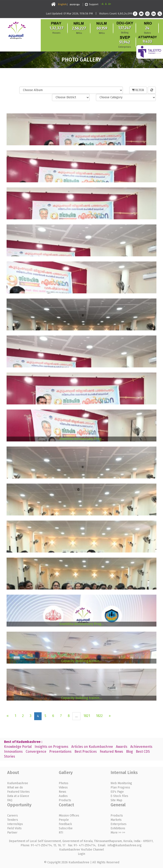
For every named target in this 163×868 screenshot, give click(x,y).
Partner (12, 833)
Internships (15, 824)
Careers (13, 816)
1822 (99, 716)
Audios (63, 796)
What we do (15, 787)
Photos (64, 783)
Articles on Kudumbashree (92, 747)
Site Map (116, 800)
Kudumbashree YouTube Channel (82, 850)
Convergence (36, 752)
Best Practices (86, 752)
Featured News (111, 752)
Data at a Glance (18, 796)
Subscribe (66, 828)
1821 (87, 716)
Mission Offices (69, 816)
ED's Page (117, 792)
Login (81, 854)
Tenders (13, 820)
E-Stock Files (119, 796)
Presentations (60, 752)
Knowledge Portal (18, 747)
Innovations (13, 752)
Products (65, 800)
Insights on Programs (51, 747)
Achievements (141, 747)
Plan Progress (120, 787)
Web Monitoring (121, 783)
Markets (116, 820)
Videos (63, 787)
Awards (122, 747)
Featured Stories (18, 792)
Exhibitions (118, 828)
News (63, 792)
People (64, 820)
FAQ (10, 800)
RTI (61, 833)
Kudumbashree (18, 783)
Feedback (65, 824)
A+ (110, 4)
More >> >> (118, 833)
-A (102, 4)
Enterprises (119, 824)
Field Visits (14, 828)
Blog (129, 752)
